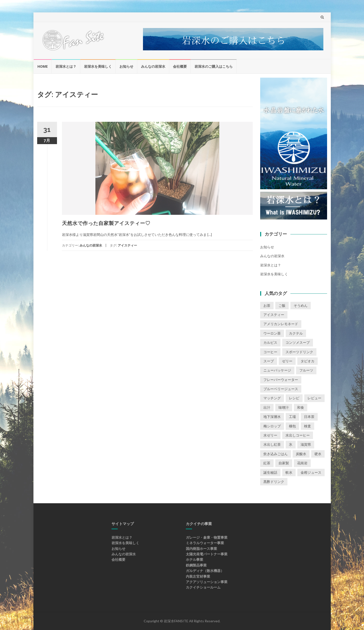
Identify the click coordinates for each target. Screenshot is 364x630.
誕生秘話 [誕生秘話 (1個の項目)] (270, 472)
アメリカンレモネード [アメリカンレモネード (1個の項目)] (281, 324)
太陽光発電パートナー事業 (207, 554)
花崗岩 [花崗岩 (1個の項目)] (302, 463)
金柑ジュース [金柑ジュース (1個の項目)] (311, 472)
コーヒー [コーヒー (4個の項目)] (270, 352)
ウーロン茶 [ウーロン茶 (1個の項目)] (272, 333)
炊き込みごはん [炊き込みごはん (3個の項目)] (276, 454)
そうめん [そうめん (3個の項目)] (301, 305)
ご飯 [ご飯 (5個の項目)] (282, 305)
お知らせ (126, 66)
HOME (43, 66)
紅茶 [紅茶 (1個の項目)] (267, 463)
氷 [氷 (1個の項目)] (291, 444)
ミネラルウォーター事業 (205, 543)
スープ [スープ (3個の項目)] (269, 361)
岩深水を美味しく (98, 66)
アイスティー (127, 245)
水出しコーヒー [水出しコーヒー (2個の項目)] (298, 435)
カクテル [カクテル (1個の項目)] (296, 333)
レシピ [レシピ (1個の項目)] (294, 398)
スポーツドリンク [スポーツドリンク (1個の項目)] (299, 352)
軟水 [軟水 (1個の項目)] (289, 472)
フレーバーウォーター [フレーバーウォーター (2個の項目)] (281, 380)
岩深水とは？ (66, 66)
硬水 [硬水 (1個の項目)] (318, 454)
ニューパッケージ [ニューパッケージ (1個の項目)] (277, 370)
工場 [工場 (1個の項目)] (292, 417)
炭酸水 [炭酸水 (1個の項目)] (301, 454)
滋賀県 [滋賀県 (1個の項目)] (306, 444)
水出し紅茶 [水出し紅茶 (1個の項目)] (272, 444)
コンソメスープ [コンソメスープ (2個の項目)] (298, 342)
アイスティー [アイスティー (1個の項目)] (274, 315)
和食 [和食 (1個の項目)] (301, 407)
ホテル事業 (195, 559)
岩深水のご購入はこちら (214, 66)
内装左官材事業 (198, 576)
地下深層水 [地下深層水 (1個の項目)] (272, 417)
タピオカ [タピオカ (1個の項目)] (308, 361)
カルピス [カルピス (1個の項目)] (270, 342)
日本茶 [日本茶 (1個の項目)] (309, 417)
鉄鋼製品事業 (196, 565)
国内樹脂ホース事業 (201, 549)
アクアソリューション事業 (207, 582)
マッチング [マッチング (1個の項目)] (272, 398)
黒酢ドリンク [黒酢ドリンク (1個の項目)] (274, 482)
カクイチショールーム (203, 587)
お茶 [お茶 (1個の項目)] (267, 305)
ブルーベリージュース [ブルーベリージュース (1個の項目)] (281, 389)
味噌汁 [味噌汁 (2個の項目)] (284, 407)
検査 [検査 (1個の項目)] (308, 426)
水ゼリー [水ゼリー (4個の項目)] (270, 435)
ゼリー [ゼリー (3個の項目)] (287, 361)
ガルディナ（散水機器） (205, 571)
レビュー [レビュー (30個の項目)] (314, 398)
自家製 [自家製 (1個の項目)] (284, 463)
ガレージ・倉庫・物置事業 (207, 537)
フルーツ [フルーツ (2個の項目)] (306, 370)
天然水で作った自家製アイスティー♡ (106, 223)
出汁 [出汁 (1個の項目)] (267, 407)
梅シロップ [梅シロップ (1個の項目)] (272, 426)
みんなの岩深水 (153, 66)
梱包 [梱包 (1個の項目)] (292, 426)
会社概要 (180, 66)
